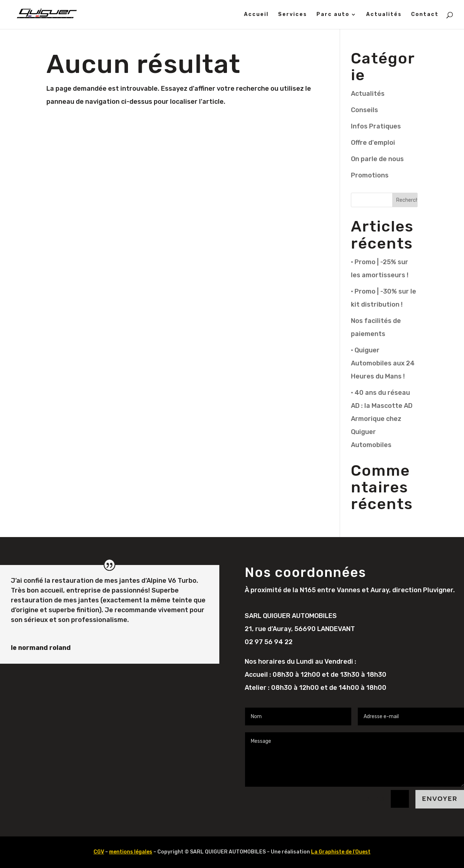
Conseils (364, 110)
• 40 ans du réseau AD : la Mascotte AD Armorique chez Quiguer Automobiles (382, 419)
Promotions (370, 175)
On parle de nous (377, 159)
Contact (425, 15)
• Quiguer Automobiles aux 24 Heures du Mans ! (383, 363)
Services (293, 15)
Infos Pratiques (376, 126)
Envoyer (440, 799)
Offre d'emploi (373, 143)
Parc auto (333, 15)
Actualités (384, 15)
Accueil (256, 15)
